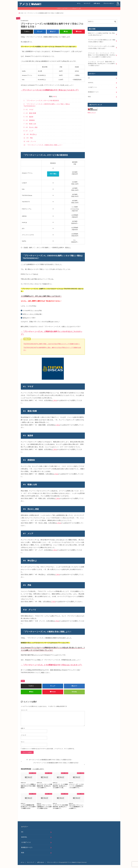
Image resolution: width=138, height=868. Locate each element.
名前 (23, 728)
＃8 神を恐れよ (30, 134)
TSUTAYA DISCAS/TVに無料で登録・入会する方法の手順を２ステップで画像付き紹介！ (52, 344)
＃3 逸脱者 (28, 117)
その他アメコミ (93, 87)
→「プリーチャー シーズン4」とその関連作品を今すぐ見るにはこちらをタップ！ (52, 665)
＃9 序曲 (28, 138)
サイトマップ (87, 3)
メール (23, 735)
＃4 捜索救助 (29, 120)
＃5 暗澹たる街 (30, 124)
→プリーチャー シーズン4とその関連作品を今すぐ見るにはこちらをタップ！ (50, 90)
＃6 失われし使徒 (31, 127)
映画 (89, 97)
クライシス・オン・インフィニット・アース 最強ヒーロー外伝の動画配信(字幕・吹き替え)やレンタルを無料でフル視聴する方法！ (102, 55)
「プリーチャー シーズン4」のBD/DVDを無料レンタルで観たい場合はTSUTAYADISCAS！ (47, 105)
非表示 (54, 97)
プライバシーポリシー (109, 3)
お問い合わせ (97, 3)
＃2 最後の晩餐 (30, 113)
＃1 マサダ (28, 110)
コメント (24, 710)
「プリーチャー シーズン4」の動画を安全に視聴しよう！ (43, 145)
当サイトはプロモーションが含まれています (70, 8)
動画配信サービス (93, 92)
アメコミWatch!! (30, 4)
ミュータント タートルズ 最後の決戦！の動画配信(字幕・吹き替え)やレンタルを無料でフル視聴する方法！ (102, 64)
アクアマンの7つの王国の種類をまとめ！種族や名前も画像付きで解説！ (102, 41)
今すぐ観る (53, 174)
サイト (23, 742)
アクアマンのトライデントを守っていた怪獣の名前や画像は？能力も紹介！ (101, 47)
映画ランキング (92, 113)
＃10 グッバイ (30, 141)
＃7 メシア (28, 131)
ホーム (79, 3)
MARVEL (91, 83)
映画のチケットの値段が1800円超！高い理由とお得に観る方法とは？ (101, 34)
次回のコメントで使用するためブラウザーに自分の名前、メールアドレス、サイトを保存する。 (49, 749)
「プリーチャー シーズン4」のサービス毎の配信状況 (41, 101)
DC (23, 681)
